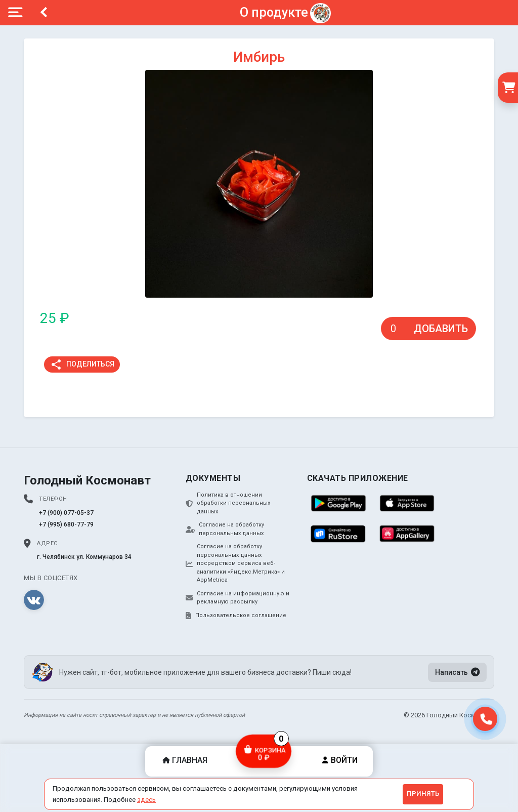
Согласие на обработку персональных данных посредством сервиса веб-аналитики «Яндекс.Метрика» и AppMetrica (235, 563)
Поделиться (82, 364)
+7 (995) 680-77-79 (66, 524)
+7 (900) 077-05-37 (66, 513)
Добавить (441, 329)
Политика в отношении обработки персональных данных (228, 503)
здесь (146, 800)
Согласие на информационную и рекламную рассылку (238, 598)
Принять (423, 794)
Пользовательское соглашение (236, 616)
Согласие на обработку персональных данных (225, 529)
